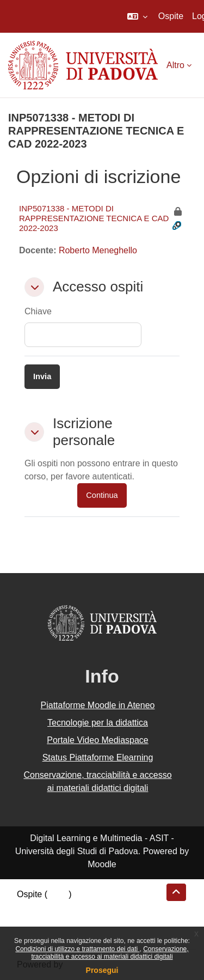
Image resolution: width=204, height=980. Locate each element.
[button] (137, 16)
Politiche (33, 920)
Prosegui (102, 970)
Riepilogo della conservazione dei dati (90, 907)
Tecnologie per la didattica (98, 723)
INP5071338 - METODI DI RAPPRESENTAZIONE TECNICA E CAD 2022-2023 (94, 218)
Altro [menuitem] (175, 65)
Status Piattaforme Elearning (98, 757)
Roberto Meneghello (98, 250)
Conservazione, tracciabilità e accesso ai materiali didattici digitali (110, 953)
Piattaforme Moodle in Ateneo (98, 705)
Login (58, 894)
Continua (102, 495)
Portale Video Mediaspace (98, 740)
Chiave (38, 311)
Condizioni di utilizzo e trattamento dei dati (77, 949)
